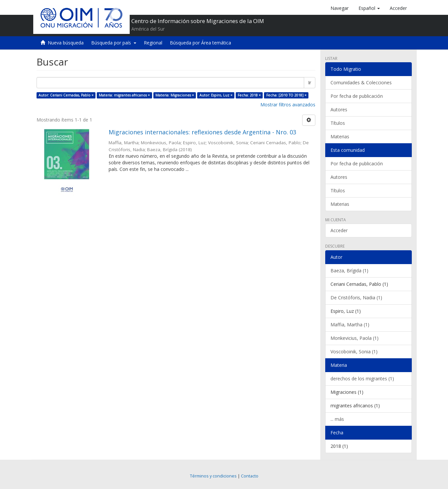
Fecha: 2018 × (249, 95)
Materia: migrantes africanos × (124, 95)
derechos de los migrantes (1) (362, 379)
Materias (340, 136)
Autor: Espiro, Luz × (216, 95)
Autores (339, 109)
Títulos (338, 123)
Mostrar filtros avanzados (288, 105)
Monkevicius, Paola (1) (355, 338)
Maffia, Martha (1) (350, 325)
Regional (153, 43)
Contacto (250, 476)
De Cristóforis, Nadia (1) (356, 298)
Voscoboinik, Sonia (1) (354, 352)
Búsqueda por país (114, 43)
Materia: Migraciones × (175, 95)
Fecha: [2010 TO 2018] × (286, 95)
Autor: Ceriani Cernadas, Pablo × (66, 95)
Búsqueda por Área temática (200, 43)
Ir (310, 82)
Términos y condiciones (213, 476)
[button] (369, 8)
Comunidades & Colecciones (361, 82)
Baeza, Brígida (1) (349, 271)
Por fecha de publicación (357, 96)
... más (337, 419)
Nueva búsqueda (66, 43)
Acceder (339, 230)
